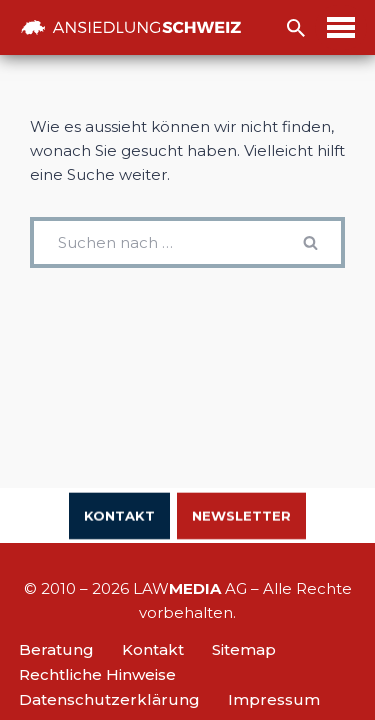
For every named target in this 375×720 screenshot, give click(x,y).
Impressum (274, 699)
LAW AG (190, 588)
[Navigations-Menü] (341, 27)
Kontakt (119, 517)
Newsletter (241, 517)
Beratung (56, 649)
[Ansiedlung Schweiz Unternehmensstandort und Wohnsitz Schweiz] (131, 27)
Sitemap (244, 649)
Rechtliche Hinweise (97, 674)
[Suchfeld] (296, 28)
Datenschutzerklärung (109, 699)
